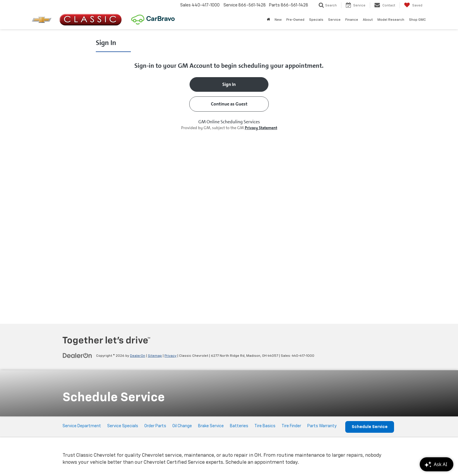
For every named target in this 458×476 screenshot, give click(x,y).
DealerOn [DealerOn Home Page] (138, 356)
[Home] (268, 20)
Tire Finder (291, 426)
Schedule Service (370, 427)
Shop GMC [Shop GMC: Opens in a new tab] (417, 20)
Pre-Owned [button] (295, 20)
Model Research (391, 20)
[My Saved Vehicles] (413, 5)
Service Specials (123, 426)
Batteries (239, 426)
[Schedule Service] (229, 176)
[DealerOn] (77, 356)
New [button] (278, 20)
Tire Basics (265, 426)
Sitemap (155, 356)
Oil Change (182, 426)
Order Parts (155, 426)
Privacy (170, 356)
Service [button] (334, 20)
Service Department (82, 426)
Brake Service (211, 426)
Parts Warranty (322, 426)
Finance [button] (352, 20)
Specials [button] (316, 20)
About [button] (368, 20)
